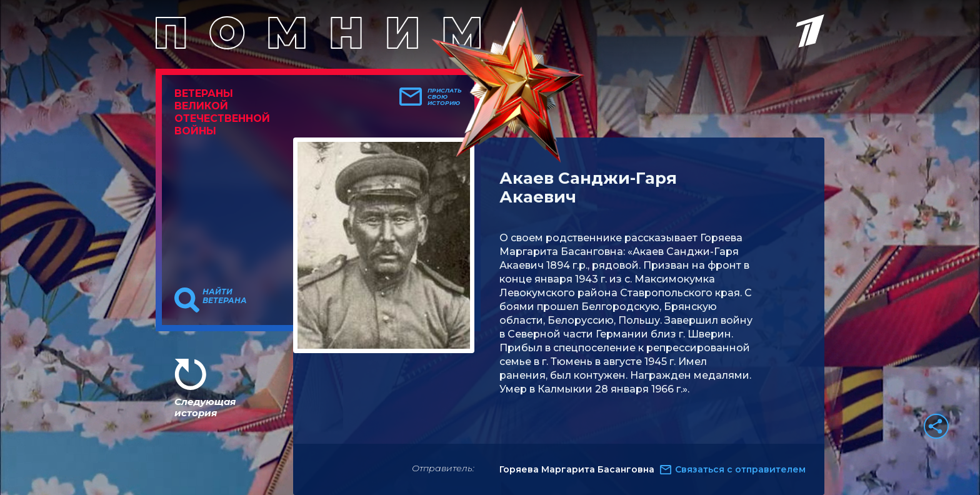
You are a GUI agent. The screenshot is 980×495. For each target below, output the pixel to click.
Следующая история (205, 407)
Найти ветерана (225, 296)
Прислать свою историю (445, 97)
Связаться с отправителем (740, 469)
